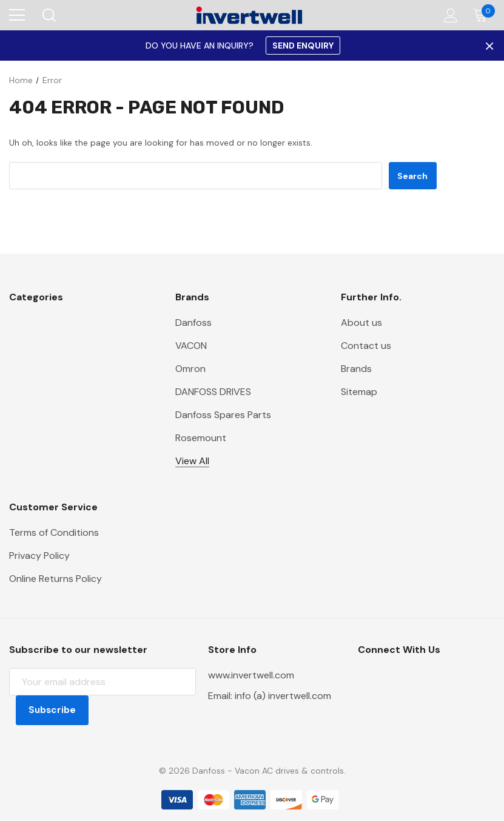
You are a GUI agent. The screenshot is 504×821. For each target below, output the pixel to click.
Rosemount (201, 438)
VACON (191, 346)
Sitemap (359, 392)
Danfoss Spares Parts (223, 415)
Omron (190, 369)
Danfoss (193, 323)
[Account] (449, 15)
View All (192, 461)
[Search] (48, 15)
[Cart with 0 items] (483, 15)
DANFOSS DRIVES (213, 392)
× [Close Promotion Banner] (488, 46)
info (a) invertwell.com (283, 696)
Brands (356, 369)
